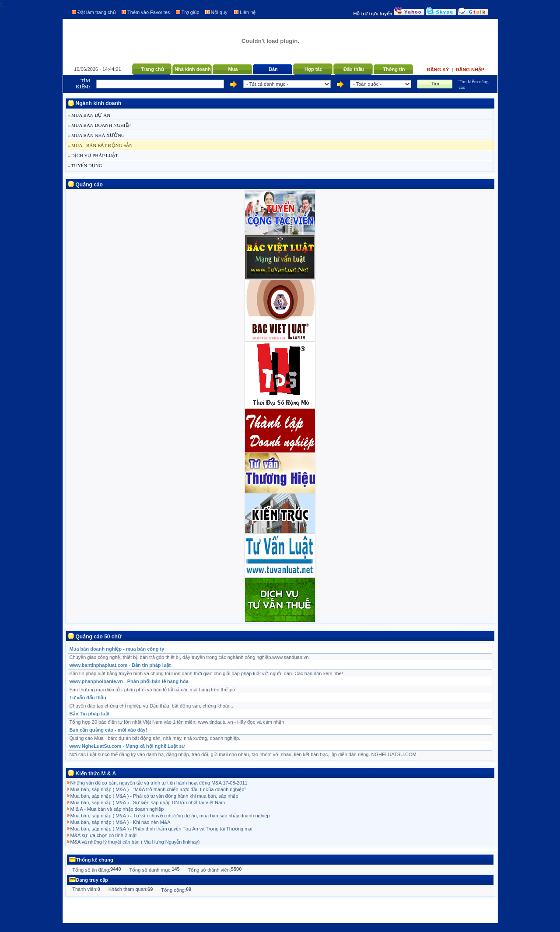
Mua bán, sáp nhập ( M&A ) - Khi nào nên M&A (121, 822)
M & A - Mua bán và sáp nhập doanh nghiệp (117, 809)
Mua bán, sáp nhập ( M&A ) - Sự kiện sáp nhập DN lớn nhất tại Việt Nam (148, 802)
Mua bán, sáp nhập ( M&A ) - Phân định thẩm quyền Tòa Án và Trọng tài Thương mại (161, 829)
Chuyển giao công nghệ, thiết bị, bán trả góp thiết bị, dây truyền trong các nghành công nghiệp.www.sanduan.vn (189, 657)
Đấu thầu (354, 69)
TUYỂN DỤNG (85, 165)
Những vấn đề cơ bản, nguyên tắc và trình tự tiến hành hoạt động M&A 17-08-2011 (159, 783)
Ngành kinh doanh (99, 103)
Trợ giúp (191, 12)
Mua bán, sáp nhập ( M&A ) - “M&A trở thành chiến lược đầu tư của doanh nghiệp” (158, 789)
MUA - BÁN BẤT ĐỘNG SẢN (100, 145)
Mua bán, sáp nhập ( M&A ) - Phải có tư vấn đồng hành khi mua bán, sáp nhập (154, 796)
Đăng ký (439, 70)
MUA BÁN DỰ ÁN (89, 115)
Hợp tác (313, 69)
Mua (233, 69)
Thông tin (394, 69)
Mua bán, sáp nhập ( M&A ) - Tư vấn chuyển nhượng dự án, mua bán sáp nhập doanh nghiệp (170, 816)
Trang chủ (152, 69)
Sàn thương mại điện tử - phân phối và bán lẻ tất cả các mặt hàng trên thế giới (153, 690)
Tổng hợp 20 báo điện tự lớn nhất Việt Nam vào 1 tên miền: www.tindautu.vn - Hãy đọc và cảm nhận (177, 722)
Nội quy (219, 12)
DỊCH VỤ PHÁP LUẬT (93, 155)
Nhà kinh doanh (193, 69)
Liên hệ (248, 12)
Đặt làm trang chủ (97, 12)
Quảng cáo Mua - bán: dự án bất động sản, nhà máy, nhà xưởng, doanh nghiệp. (155, 738)
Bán (273, 69)
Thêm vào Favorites (149, 12)
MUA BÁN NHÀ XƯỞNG (96, 135)
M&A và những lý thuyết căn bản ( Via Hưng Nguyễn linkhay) (135, 842)
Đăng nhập (470, 70)
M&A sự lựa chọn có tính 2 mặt (104, 835)
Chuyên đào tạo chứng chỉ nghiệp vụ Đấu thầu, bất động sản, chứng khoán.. (152, 706)
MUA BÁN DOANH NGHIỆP (99, 125)
